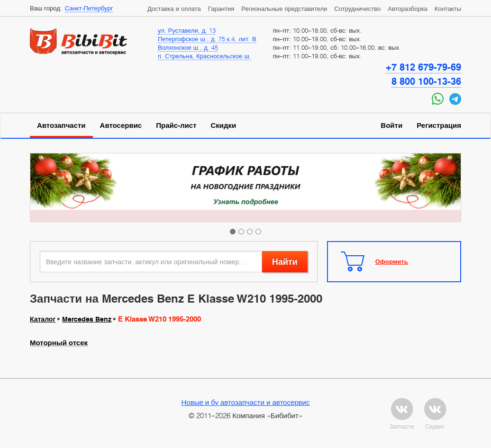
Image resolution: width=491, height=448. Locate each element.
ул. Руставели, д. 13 (187, 30)
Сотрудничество (357, 9)
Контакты (448, 9)
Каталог (43, 319)
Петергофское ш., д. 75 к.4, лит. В (207, 39)
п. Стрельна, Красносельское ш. (205, 56)
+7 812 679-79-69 (423, 67)
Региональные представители (284, 9)
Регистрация (439, 125)
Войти (391, 125)
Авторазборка (408, 9)
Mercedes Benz (87, 319)
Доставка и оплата (174, 9)
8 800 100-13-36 (426, 81)
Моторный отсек (59, 343)
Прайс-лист (176, 125)
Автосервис (121, 125)
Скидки (224, 125)
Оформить (392, 261)
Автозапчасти (61, 125)
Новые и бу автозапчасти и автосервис (246, 402)
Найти (285, 262)
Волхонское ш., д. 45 (188, 47)
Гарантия (221, 9)
